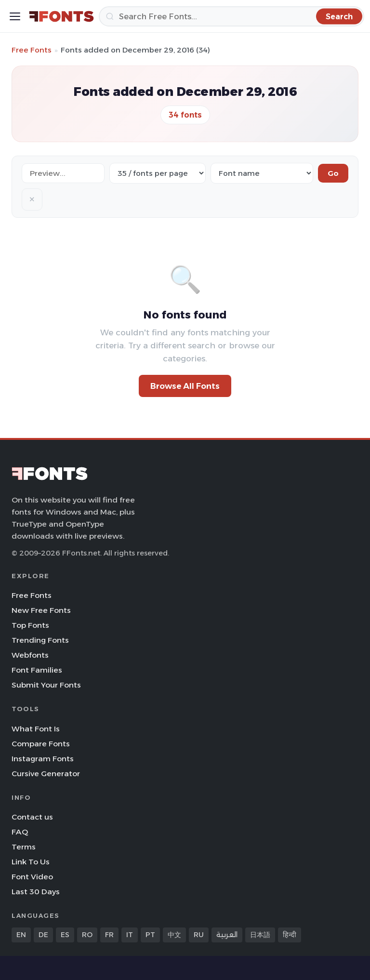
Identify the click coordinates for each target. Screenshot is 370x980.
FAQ (20, 832)
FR (109, 935)
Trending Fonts (40, 640)
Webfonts (30, 655)
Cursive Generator (46, 774)
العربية (227, 935)
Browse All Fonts (185, 386)
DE (43, 935)
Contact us (32, 817)
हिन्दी (290, 935)
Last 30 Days (36, 892)
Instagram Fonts (43, 759)
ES (65, 935)
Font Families (37, 670)
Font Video (32, 877)
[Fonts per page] (158, 173)
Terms (24, 847)
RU (199, 935)
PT (150, 935)
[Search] (231, 16)
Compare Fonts (41, 744)
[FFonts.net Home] (61, 16)
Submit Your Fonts (46, 685)
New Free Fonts (41, 610)
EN (21, 935)
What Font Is (36, 729)
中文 (174, 935)
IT (130, 935)
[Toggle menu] (15, 16)
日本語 (260, 935)
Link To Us (31, 862)
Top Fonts (30, 625)
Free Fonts (32, 50)
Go (333, 173)
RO (87, 935)
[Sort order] (262, 173)
